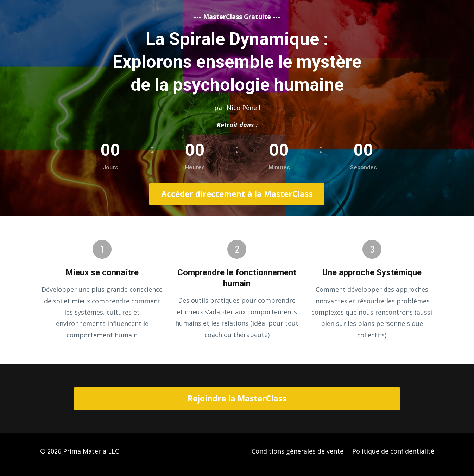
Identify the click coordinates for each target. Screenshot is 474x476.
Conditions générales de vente (298, 451)
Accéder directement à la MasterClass (237, 194)
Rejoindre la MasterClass (237, 398)
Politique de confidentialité (393, 451)
